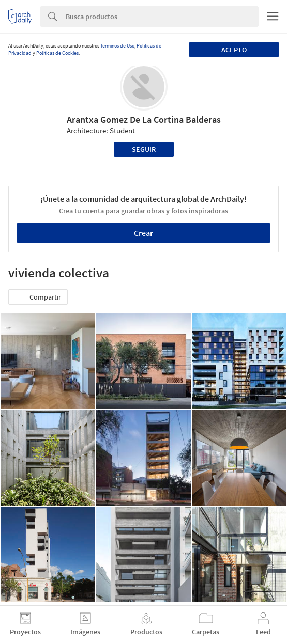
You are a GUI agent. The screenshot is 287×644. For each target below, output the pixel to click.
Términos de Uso (117, 46)
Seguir (144, 149)
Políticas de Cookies (57, 53)
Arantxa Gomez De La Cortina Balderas (144, 120)
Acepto (234, 50)
